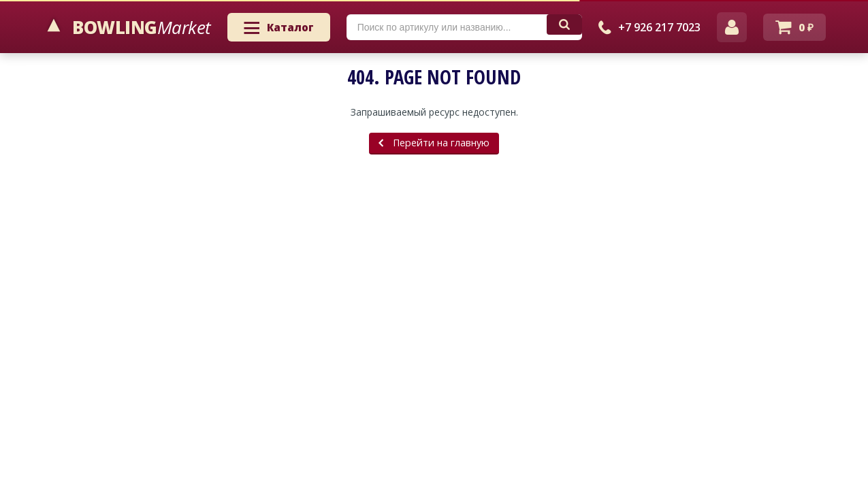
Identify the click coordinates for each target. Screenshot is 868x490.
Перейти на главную (434, 143)
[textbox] (447, 27)
